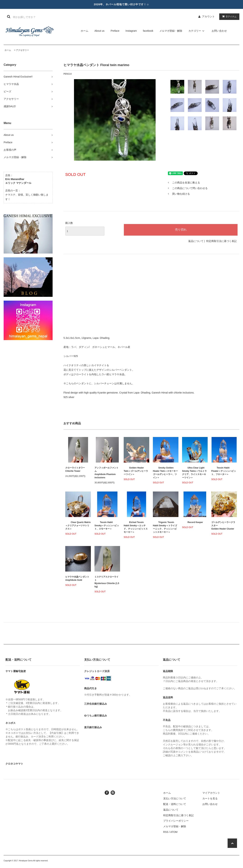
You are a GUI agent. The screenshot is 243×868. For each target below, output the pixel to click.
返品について (196, 241)
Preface (115, 31)
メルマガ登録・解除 (171, 31)
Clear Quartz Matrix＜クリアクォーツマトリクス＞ (78, 526)
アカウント (208, 16)
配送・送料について (175, 804)
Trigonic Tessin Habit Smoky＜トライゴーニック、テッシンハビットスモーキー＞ (165, 527)
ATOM (174, 832)
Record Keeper (192, 522)
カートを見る (210, 798)
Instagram (131, 31)
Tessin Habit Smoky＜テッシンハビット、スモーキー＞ (107, 526)
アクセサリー (22, 50)
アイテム (228, 16)
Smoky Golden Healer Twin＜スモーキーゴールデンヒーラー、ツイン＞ (165, 473)
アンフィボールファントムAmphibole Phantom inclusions (106, 473)
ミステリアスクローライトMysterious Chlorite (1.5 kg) (107, 582)
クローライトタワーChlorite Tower (75, 469)
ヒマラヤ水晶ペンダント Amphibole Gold (77, 578)
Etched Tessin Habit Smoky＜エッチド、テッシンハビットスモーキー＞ (136, 527)
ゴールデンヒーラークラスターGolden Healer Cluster (223, 526)
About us (99, 31)
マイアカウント (211, 793)
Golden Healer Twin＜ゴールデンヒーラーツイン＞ (136, 471)
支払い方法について (175, 798)
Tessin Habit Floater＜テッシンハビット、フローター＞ (224, 471)
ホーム (85, 31)
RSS (166, 832)
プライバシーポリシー (176, 821)
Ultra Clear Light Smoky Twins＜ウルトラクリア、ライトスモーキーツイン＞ (194, 473)
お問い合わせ (219, 31)
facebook (148, 31)
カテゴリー (197, 31)
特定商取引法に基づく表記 (221, 241)
